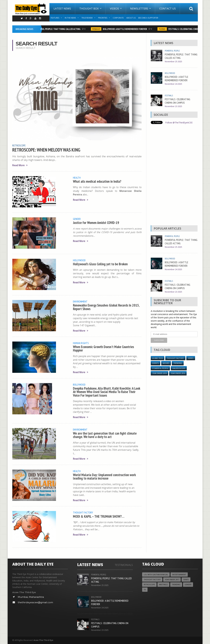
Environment (80, 301)
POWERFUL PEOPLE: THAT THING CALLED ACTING (58, 29)
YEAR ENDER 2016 (178, 373)
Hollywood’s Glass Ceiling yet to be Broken (100, 264)
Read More (20, 165)
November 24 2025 (173, 84)
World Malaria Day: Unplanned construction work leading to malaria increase (104, 477)
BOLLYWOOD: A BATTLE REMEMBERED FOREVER (126, 29)
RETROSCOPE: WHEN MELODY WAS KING (46, 150)
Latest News (62, 8)
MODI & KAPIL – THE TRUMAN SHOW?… (99, 516)
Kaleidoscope (179, 368)
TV (145, 590)
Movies (166, 363)
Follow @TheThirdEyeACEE (179, 123)
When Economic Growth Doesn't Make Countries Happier (103, 348)
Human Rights (81, 343)
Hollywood (79, 260)
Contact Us (168, 8)
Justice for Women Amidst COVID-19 (96, 223)
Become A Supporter (148, 18)
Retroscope (19, 145)
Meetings (163, 584)
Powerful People (172, 51)
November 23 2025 (173, 106)
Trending (178, 363)
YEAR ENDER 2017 (172, 580)
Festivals (163, 29)
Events (156, 363)
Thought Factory (83, 512)
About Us (131, 18)
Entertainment (179, 575)
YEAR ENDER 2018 (159, 373)
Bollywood (97, 29)
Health (77, 178)
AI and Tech (158, 358)
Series (191, 358)
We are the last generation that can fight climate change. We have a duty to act (105, 435)
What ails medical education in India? (97, 181)
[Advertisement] (174, 176)
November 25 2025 (173, 62)
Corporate (118, 18)
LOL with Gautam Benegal (156, 575)
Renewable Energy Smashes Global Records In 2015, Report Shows (106, 307)
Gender (77, 219)
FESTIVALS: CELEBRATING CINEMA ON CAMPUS (177, 101)
